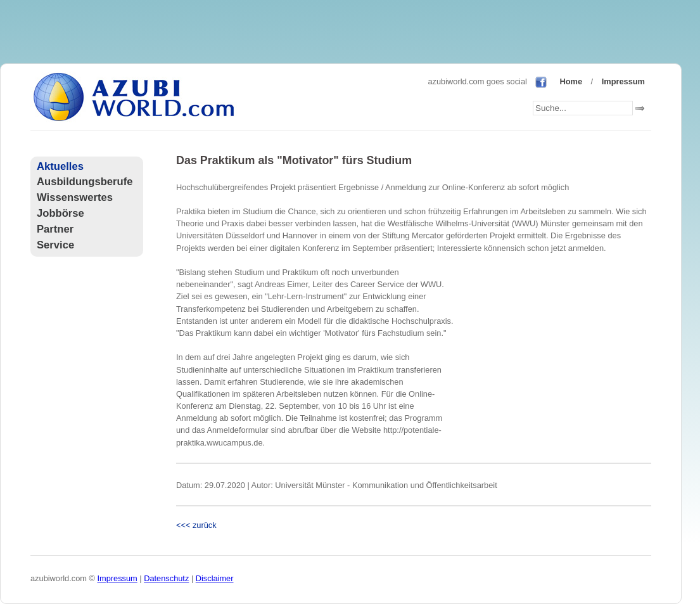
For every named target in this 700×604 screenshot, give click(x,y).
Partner (55, 229)
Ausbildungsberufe (85, 182)
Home (571, 81)
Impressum (623, 81)
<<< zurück (196, 525)
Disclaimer (215, 578)
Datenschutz (166, 578)
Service (55, 245)
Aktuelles (60, 166)
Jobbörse (60, 213)
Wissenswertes (75, 197)
